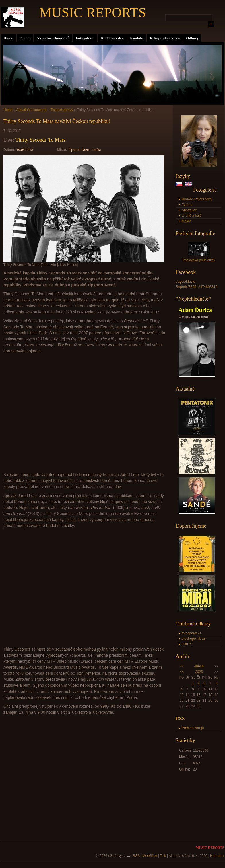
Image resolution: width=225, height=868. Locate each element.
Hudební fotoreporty (197, 199)
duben (199, 666)
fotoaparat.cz (192, 633)
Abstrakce (189, 210)
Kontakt (137, 38)
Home (8, 38)
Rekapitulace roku (165, 38)
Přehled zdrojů (193, 728)
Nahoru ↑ (217, 856)
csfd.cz (187, 644)
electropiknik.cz (193, 639)
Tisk (163, 856)
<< (182, 666)
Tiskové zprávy (62, 110)
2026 (199, 672)
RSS (136, 856)
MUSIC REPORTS (93, 12)
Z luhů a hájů (192, 216)
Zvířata (187, 205)
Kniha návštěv (112, 38)
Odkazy (192, 38)
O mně (25, 38)
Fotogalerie (85, 38)
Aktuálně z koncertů (53, 38)
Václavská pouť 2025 (199, 260)
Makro (186, 221)
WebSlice (150, 856)
